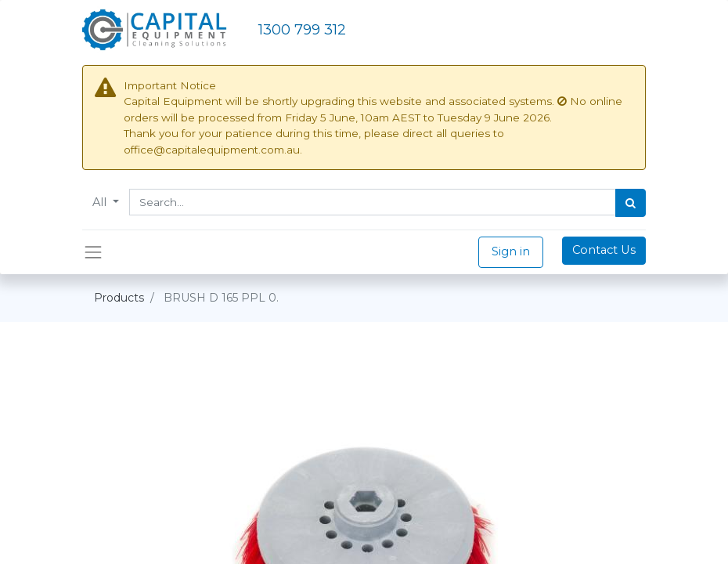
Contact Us (604, 250)
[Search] (631, 203)
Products (119, 298)
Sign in (511, 251)
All (101, 202)
